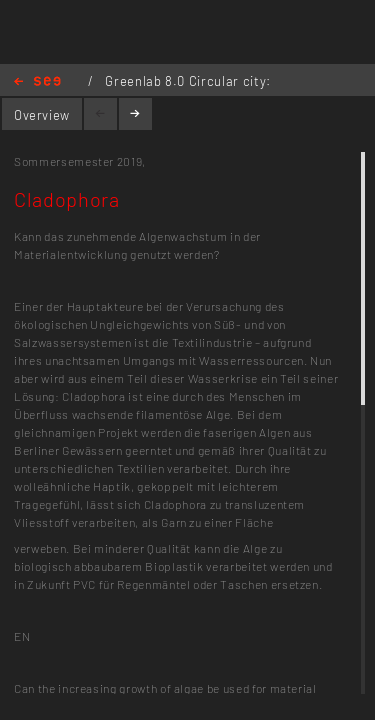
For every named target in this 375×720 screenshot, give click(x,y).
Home (37, 82)
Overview (42, 115)
